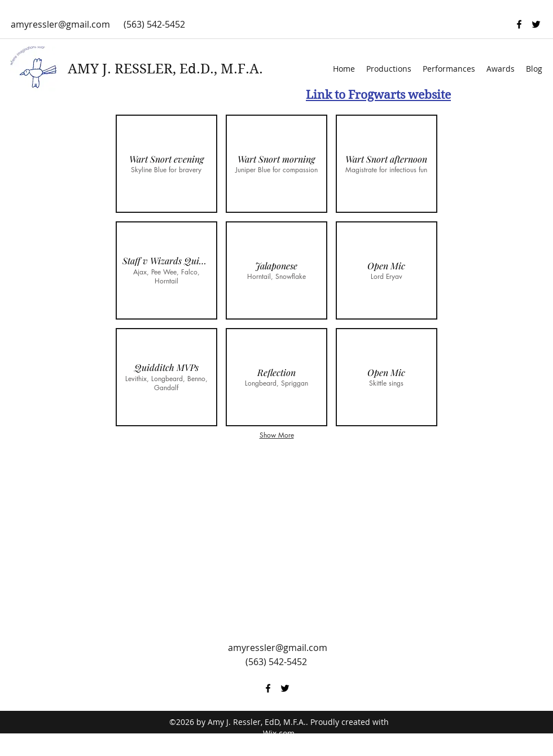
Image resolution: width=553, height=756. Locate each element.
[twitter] (536, 24)
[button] (166, 164)
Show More (277, 435)
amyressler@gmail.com (60, 24)
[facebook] (519, 24)
